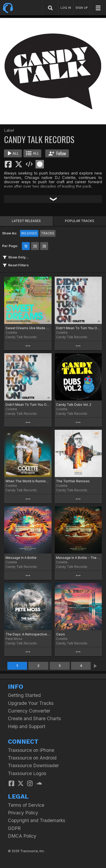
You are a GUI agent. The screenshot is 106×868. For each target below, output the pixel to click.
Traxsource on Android (32, 758)
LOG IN (66, 8)
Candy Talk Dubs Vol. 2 (74, 405)
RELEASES (29, 233)
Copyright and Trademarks (37, 820)
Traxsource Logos (27, 773)
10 (26, 246)
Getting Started (24, 695)
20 (35, 246)
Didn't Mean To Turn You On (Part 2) (78, 328)
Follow (57, 153)
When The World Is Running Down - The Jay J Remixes (28, 481)
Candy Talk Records (21, 337)
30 (44, 246)
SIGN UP (82, 8)
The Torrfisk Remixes (73, 481)
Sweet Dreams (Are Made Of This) (28, 328)
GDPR (14, 828)
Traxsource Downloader (33, 765)
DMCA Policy (22, 836)
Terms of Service (26, 805)
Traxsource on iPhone (31, 750)
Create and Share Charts (34, 718)
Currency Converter (29, 711)
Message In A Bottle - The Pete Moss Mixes (78, 558)
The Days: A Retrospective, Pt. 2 (28, 634)
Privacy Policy (23, 813)
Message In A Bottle (21, 558)
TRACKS (48, 233)
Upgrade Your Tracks (31, 703)
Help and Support (27, 726)
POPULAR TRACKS (80, 221)
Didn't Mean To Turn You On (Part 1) (28, 405)
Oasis (60, 634)
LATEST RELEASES (26, 221)
